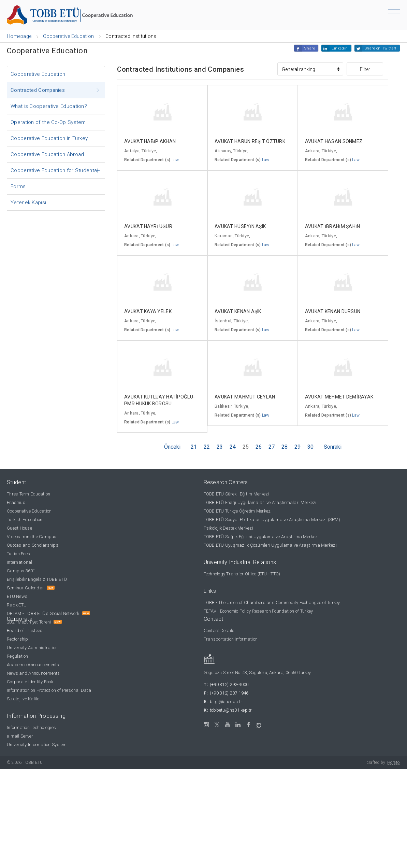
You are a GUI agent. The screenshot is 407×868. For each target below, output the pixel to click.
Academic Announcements (33, 665)
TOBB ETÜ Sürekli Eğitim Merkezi (236, 494)
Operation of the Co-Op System (48, 122)
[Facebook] (249, 725)
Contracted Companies (38, 90)
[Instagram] (207, 725)
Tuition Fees (18, 554)
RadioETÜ (17, 605)
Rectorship (18, 639)
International (19, 562)
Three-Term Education (28, 494)
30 (310, 447)
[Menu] (394, 15)
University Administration (32, 648)
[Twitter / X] (217, 725)
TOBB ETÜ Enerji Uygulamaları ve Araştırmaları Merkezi (260, 502)
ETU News (17, 596)
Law (175, 160)
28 (285, 447)
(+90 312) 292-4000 (229, 684)
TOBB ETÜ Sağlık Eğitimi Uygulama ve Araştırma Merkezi (261, 537)
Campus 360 (21, 571)
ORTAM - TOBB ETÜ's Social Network (43, 613)
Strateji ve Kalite (23, 699)
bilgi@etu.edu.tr (226, 702)
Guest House (19, 528)
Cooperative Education (38, 74)
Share (310, 48)
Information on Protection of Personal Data (49, 690)
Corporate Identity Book (30, 682)
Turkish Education (25, 520)
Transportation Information (231, 639)
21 (194, 447)
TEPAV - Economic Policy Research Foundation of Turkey (258, 611)
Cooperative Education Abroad (47, 154)
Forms (18, 186)
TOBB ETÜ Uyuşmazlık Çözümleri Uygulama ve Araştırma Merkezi (270, 545)
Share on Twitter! (381, 48)
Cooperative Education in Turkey (49, 138)
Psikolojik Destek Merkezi (229, 528)
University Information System (37, 745)
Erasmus (16, 502)
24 (233, 447)
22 (207, 447)
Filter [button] (365, 69)
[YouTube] (228, 725)
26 (259, 447)
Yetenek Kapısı (28, 202)
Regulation (18, 656)
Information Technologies (31, 727)
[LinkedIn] (238, 725)
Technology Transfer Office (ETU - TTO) (242, 574)
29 (297, 447)
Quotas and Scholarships (33, 545)
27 (272, 447)
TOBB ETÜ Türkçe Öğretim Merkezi (238, 511)
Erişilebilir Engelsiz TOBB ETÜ (37, 579)
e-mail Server (20, 736)
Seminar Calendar (25, 588)
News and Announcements (33, 673)
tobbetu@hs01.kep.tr (231, 710)
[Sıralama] (310, 69)
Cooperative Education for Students (54, 170)
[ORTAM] (259, 724)
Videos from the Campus (32, 537)
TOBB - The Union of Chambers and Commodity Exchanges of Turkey (272, 603)
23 (220, 447)
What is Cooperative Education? (49, 106)
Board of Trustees (25, 631)
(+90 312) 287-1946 (229, 693)
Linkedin (340, 48)
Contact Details (219, 631)
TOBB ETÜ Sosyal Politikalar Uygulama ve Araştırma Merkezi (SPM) (272, 520)
